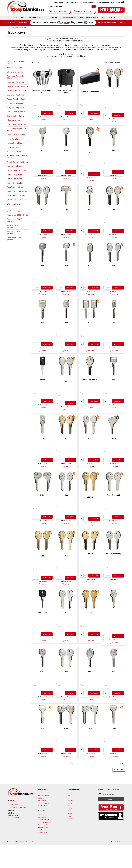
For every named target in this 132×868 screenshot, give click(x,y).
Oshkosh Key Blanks (15, 175)
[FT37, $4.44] (66, 736)
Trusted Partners (43, 851)
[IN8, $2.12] (66, 436)
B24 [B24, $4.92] (66, 691)
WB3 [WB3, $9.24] (42, 330)
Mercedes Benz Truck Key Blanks (17, 157)
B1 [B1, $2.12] (114, 94)
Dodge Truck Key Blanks (17, 99)
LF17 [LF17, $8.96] (114, 632)
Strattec (70, 837)
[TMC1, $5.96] (90, 139)
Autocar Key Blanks (15, 68)
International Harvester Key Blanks (18, 130)
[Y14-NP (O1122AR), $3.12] (114, 556)
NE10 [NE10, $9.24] (42, 509)
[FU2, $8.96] (66, 199)
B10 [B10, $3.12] (90, 450)
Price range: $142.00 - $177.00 (16, 239)
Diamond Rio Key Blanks (17, 91)
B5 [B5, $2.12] (66, 391)
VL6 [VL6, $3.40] (114, 389)
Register (110, 2)
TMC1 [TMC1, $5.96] (90, 154)
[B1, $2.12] (114, 78)
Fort (69, 839)
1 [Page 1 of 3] (33, 63)
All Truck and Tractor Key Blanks (17, 62)
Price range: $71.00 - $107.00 (15, 226)
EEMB (70, 826)
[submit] (94, 6)
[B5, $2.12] (66, 376)
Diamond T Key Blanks (16, 95)
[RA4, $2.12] (90, 317)
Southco (71, 834)
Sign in (102, 2)
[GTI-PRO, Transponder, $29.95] (90, 78)
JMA (69, 821)
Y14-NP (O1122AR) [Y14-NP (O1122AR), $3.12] (114, 569)
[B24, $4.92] (66, 677)
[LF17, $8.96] (114, 617)
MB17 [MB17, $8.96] (42, 691)
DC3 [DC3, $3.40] (42, 272)
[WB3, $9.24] (42, 317)
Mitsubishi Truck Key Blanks (18, 162)
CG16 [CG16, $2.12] (90, 630)
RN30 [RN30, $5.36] (90, 691)
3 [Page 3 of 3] (38, 63)
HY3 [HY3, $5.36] (90, 272)
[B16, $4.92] (66, 617)
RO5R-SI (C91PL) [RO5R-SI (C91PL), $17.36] (90, 389)
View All (70, 842)
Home (67, 2)
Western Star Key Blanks (17, 200)
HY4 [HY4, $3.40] (66, 330)
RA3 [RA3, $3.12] (114, 272)
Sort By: (107, 63)
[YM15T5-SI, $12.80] (42, 617)
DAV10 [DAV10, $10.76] (114, 450)
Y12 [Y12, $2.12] (42, 571)
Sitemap (34, 865)
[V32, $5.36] (114, 677)
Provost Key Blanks (15, 183)
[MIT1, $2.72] (66, 139)
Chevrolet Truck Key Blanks (18, 87)
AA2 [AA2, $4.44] (114, 152)
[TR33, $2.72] (42, 736)
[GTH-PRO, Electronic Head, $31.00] (66, 78)
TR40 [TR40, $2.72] (114, 750)
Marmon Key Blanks (15, 152)
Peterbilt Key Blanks (15, 179)
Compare (43, 122)
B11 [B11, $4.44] (66, 509)
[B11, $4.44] (66, 495)
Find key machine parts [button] (85, 12)
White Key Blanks (14, 204)
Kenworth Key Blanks (15, 143)
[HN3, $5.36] (66, 258)
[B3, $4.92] (114, 199)
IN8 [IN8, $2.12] (66, 450)
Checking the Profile (44, 848)
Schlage (70, 824)
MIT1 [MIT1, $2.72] (66, 152)
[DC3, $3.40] (42, 258)
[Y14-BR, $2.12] (90, 556)
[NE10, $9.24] (42, 495)
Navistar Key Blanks (15, 166)
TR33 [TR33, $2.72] (42, 750)
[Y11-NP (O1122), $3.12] (114, 495)
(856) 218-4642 (14, 828)
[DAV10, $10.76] (114, 436)
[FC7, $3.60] (42, 436)
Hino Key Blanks (13, 120)
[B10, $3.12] (90, 436)
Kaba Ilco (71, 816)
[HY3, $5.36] (90, 258)
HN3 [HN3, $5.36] (66, 272)
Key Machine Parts (36, 18)
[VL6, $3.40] (114, 376)
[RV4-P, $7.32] (42, 376)
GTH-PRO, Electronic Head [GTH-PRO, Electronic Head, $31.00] (66, 91)
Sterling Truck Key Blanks (17, 191)
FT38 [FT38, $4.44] (90, 750)
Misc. (70, 829)
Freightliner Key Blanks (16, 108)
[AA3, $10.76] (90, 199)
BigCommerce (121, 865)
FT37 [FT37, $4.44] (66, 750)
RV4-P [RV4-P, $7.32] (42, 389)
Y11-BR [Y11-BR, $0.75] (90, 511)
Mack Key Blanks (14, 147)
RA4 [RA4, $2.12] (90, 330)
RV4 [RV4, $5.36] (114, 330)
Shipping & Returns (43, 843)
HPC (69, 819)
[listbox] (117, 63)
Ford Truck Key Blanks (16, 103)
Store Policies (89, 2)
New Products (69, 18)
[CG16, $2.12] (90, 617)
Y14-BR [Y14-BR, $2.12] (90, 569)
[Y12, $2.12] (42, 556)
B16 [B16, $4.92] (66, 630)
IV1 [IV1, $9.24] (42, 152)
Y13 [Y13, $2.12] (66, 571)
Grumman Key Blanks (16, 116)
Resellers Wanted (110, 18)
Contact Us (76, 2)
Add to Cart (46, 113)
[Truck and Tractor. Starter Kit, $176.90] (42, 78)
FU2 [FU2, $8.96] (66, 213)
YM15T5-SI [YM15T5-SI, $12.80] (42, 630)
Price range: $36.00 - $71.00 (15, 220)
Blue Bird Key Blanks (15, 72)
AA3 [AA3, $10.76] (90, 213)
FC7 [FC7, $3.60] (42, 450)
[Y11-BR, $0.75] (90, 495)
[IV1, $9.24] (42, 139)
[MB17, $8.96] (42, 677)
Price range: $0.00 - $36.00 (18, 215)
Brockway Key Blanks (15, 82)
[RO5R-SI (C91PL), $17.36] (90, 376)
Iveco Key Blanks (14, 139)
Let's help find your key (45, 845)
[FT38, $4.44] (90, 736)
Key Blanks (19, 18)
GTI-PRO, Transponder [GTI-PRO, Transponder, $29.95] (90, 91)
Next (41, 63)
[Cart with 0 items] (120, 2)
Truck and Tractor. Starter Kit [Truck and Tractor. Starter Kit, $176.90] (42, 91)
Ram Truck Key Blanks (16, 187)
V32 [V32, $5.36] (114, 691)
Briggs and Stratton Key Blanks (16, 77)
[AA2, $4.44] (114, 139)
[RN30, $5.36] (90, 677)
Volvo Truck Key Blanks (16, 196)
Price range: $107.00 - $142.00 (16, 233)
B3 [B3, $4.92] (114, 213)
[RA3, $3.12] (114, 258)
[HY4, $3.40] (66, 317)
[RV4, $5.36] (114, 317)
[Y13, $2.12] (66, 556)
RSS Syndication (43, 856)
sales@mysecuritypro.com (17, 831)
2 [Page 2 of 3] (36, 63)
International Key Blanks (16, 124)
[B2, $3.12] (42, 199)
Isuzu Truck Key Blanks (16, 135)
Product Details (42, 118)
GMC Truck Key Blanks (16, 112)
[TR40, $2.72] (114, 736)
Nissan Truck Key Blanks (17, 170)
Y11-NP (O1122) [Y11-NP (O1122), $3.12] (114, 509)
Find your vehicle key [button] (60, 12)
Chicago (70, 832)
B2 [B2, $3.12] (42, 213)
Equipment (54, 18)
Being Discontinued (89, 18)
